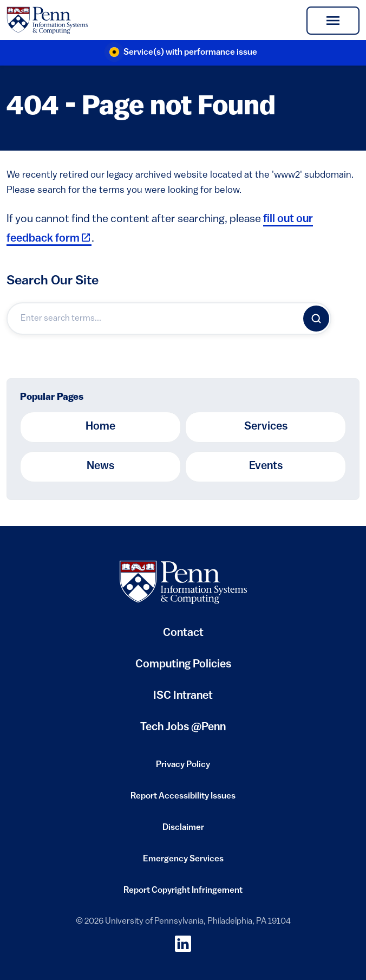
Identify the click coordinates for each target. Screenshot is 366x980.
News (100, 466)
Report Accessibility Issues (183, 800)
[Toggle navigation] (333, 21)
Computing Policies (183, 669)
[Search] (316, 319)
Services (266, 427)
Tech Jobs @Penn (183, 728)
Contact (183, 633)
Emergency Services (183, 862)
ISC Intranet (183, 700)
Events (266, 466)
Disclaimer (183, 831)
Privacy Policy (183, 768)
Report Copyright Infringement (183, 894)
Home (100, 427)
